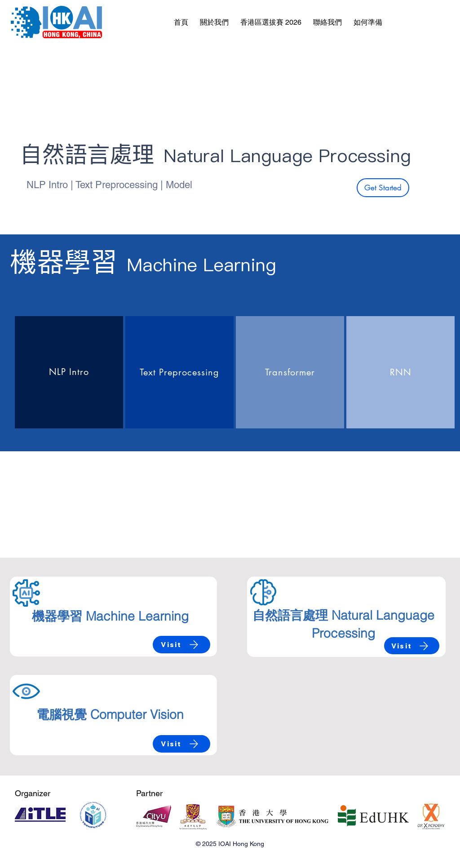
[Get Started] (383, 188)
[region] (69, 372)
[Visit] (181, 645)
